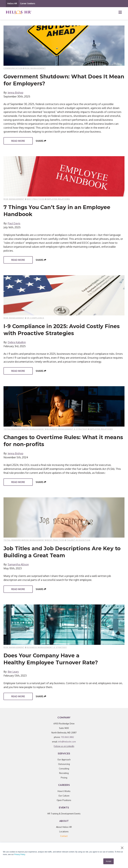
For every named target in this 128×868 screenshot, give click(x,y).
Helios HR (12, 3)
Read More (18, 141)
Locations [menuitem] (64, 832)
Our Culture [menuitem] (64, 796)
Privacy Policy (20, 854)
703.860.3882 (67, 737)
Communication (13, 68)
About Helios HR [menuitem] (64, 827)
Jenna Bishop (15, 93)
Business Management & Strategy (67, 429)
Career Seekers (28, 3)
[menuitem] (64, 836)
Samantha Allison (18, 564)
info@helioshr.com (67, 742)
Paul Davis (14, 223)
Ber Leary (13, 672)
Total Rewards (13, 429)
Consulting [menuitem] (64, 769)
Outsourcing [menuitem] (64, 764)
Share (41, 141)
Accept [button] (108, 861)
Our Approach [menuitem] (64, 760)
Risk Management (35, 68)
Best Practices (35, 199)
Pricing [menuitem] (64, 778)
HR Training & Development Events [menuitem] (64, 814)
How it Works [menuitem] (64, 791)
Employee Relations (58, 199)
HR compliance (35, 318)
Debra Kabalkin (17, 342)
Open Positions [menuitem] (64, 800)
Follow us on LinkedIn (64, 746)
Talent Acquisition (79, 540)
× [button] (122, 848)
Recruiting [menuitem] (64, 773)
